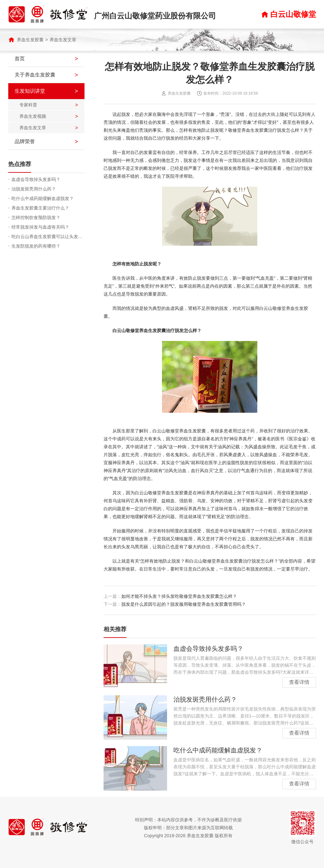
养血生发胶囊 (30, 40)
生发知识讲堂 (30, 91)
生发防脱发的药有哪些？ (36, 246)
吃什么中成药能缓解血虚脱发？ (43, 198)
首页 (20, 59)
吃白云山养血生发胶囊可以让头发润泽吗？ (48, 237)
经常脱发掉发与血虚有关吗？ (40, 227)
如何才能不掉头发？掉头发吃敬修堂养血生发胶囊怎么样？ (179, 596)
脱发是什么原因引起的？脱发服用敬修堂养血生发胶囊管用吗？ (184, 604)
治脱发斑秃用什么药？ (34, 189)
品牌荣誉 (25, 141)
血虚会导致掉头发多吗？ (36, 179)
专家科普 (28, 105)
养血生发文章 (63, 40)
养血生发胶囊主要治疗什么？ (40, 208)
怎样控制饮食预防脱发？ (36, 217)
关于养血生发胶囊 (35, 75)
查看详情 (299, 682)
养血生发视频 (33, 116)
